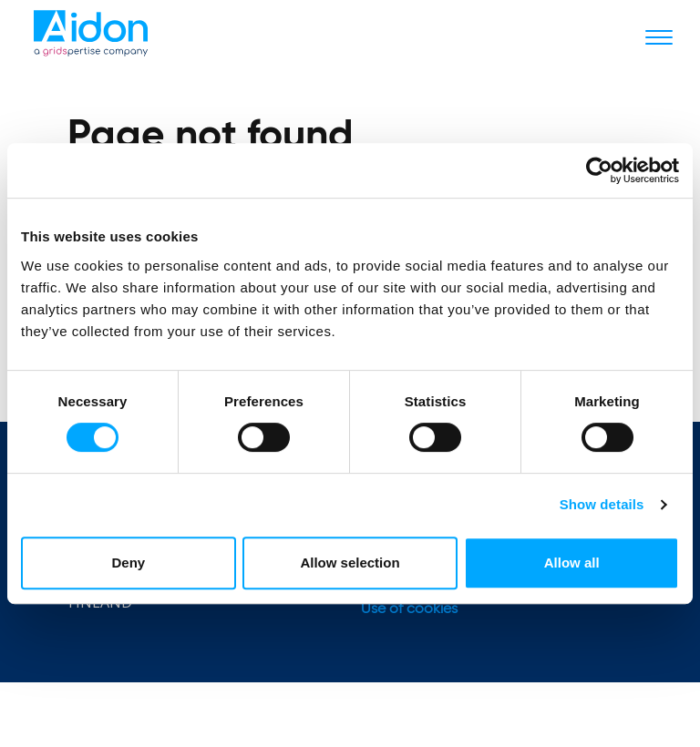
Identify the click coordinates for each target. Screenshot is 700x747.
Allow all (572, 563)
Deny (128, 563)
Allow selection (350, 563)
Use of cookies (409, 609)
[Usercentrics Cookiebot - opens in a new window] (599, 170)
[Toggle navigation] (659, 36)
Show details (602, 504)
